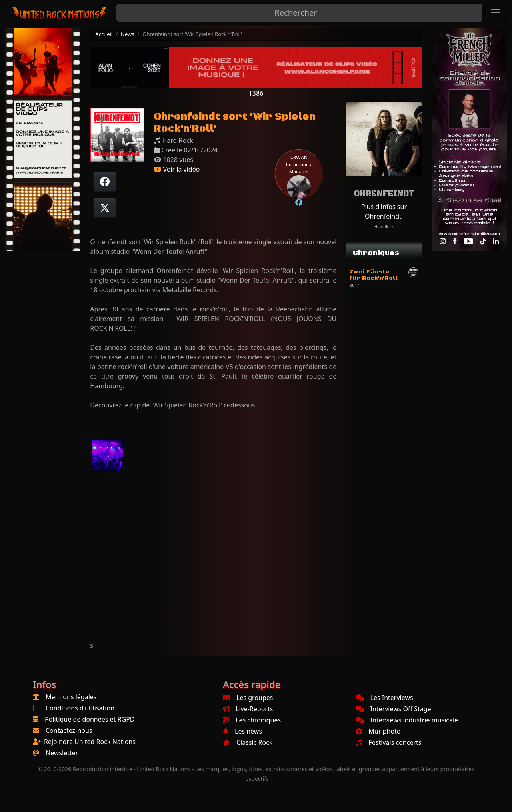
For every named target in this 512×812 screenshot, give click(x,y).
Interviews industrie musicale (407, 720)
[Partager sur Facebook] (105, 182)
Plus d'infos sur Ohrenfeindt (384, 211)
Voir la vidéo (177, 169)
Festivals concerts (389, 742)
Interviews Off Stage (394, 709)
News (127, 34)
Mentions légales (71, 697)
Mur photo (378, 731)
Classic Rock (248, 742)
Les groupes (248, 698)
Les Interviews (385, 698)
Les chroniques (252, 720)
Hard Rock (384, 227)
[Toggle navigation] (496, 13)
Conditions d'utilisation (80, 708)
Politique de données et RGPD (90, 719)
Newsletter (62, 753)
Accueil (104, 34)
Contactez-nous (69, 730)
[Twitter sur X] (105, 208)
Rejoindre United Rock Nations (90, 742)
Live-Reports (248, 709)
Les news (242, 731)
